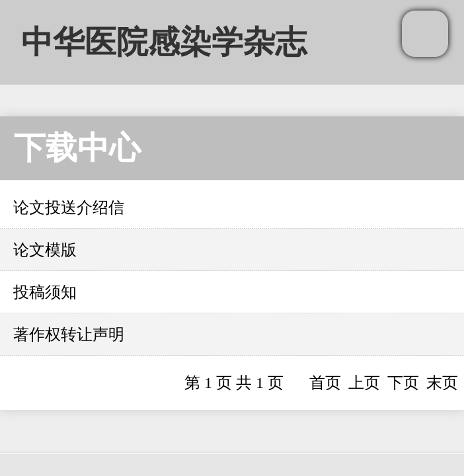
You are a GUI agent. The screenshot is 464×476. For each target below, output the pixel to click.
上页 (364, 383)
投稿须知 (45, 292)
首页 (325, 383)
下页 (403, 383)
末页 (442, 383)
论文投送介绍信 (69, 208)
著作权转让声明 (69, 335)
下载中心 (77, 148)
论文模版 (45, 250)
